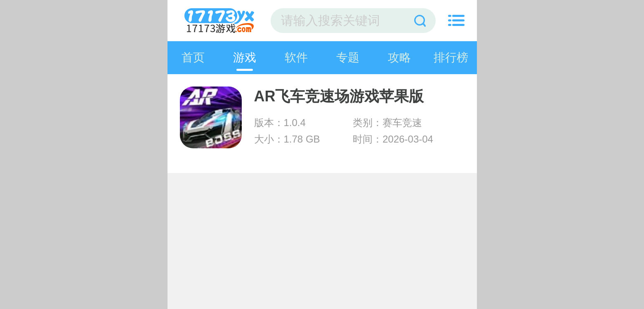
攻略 (399, 57)
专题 (348, 57)
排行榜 (451, 57)
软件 (296, 57)
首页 (193, 57)
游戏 (245, 57)
